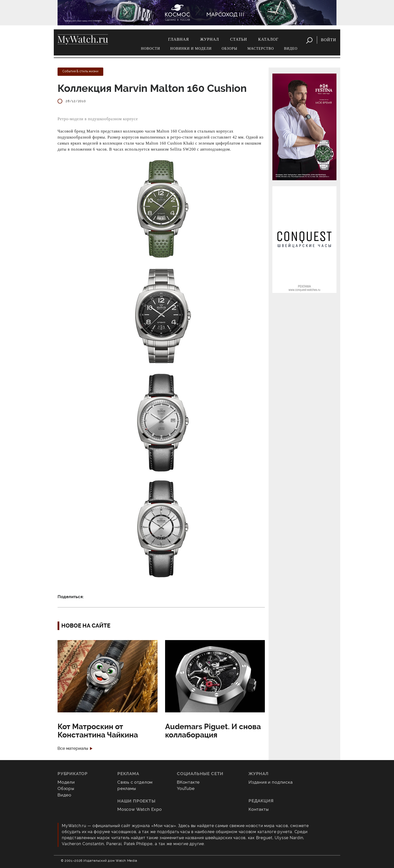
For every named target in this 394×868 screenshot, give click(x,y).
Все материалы (73, 748)
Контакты (259, 809)
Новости (151, 49)
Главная (179, 39)
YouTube (186, 788)
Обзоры (229, 49)
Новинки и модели (191, 49)
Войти (329, 40)
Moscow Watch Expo (140, 809)
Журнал (210, 39)
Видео (291, 49)
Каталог (268, 39)
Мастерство (261, 49)
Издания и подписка (271, 782)
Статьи (239, 39)
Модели (66, 782)
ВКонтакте (188, 782)
